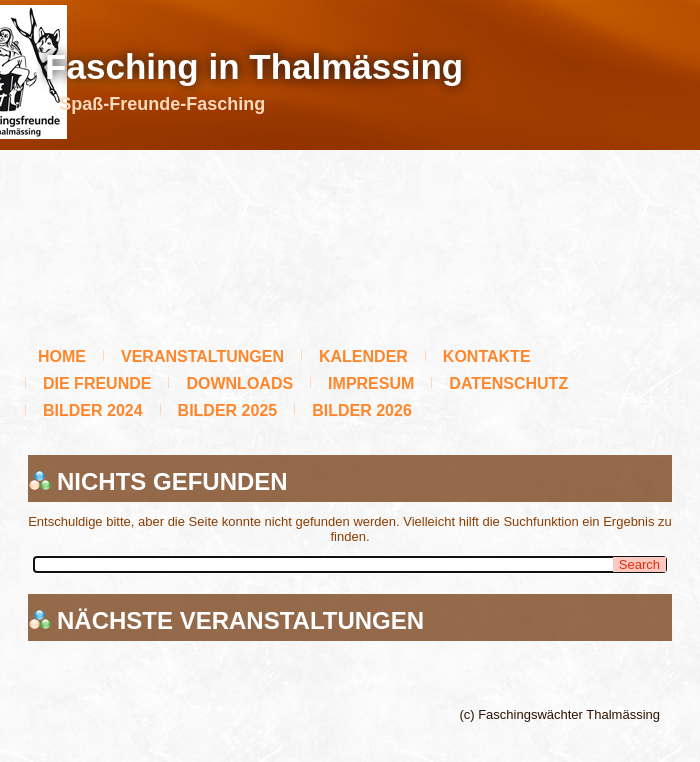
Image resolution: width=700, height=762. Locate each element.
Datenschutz (508, 383)
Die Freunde (97, 383)
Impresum (371, 383)
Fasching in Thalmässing (254, 66)
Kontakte (487, 356)
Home (62, 356)
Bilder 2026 (362, 410)
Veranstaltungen (202, 356)
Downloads (239, 383)
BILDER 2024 (93, 410)
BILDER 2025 (228, 410)
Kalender (363, 356)
